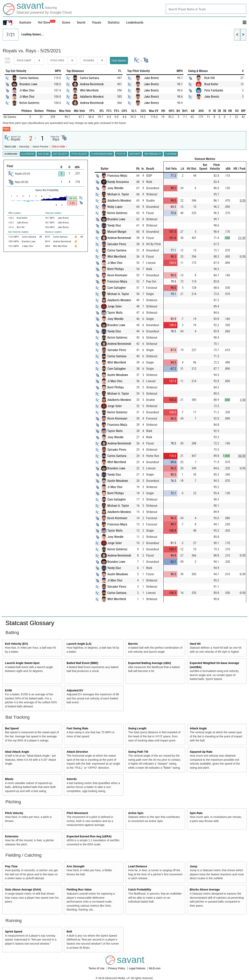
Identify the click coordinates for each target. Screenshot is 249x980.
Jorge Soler (115, 306)
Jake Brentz (151, 78)
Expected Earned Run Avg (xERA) (89, 836)
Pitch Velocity (14, 813)
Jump (193, 866)
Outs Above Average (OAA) (23, 890)
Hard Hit (195, 644)
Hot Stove (44, 22)
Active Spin (136, 813)
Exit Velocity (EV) (17, 644)
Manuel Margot (117, 232)
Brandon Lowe (28, 84)
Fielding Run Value (79, 890)
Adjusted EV (75, 690)
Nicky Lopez (115, 207)
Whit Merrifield (89, 90)
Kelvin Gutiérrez (29, 103)
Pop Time (11, 866)
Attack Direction (77, 752)
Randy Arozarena (118, 182)
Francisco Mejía (117, 176)
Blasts (9, 779)
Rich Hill (210, 78)
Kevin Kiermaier (117, 275)
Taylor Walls (115, 313)
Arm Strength (75, 866)
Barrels (133, 644)
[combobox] (206, 9)
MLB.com (155, 968)
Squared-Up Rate (201, 752)
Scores (66, 22)
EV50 (8, 690)
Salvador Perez (117, 244)
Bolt (69, 932)
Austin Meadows (118, 375)
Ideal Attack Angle (17, 752)
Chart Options (119, 61)
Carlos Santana (29, 78)
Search (81, 22)
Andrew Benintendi (92, 84)
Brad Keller (211, 84)
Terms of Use (97, 968)
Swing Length (137, 728)
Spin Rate (196, 813)
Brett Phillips (116, 269)
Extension (12, 836)
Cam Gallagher (117, 288)
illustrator (25, 22)
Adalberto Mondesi (92, 97)
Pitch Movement (77, 813)
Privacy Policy (117, 968)
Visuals (97, 22)
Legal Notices (137, 968)
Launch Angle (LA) (79, 644)
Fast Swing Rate (77, 728)
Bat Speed (12, 728)
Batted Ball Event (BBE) (82, 663)
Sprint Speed (14, 932)
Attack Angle (198, 728)
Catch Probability (140, 890)
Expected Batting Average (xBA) (150, 663)
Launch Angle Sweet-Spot (22, 663)
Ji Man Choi (27, 90)
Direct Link (10, 147)
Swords (72, 779)
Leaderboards (135, 22)
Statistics (114, 22)
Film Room (171, 154)
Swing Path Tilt (138, 752)
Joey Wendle (115, 188)
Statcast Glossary (30, 623)
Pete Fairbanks (214, 90)
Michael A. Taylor (118, 194)
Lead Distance (138, 866)
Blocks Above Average (205, 890)
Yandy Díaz (114, 225)
